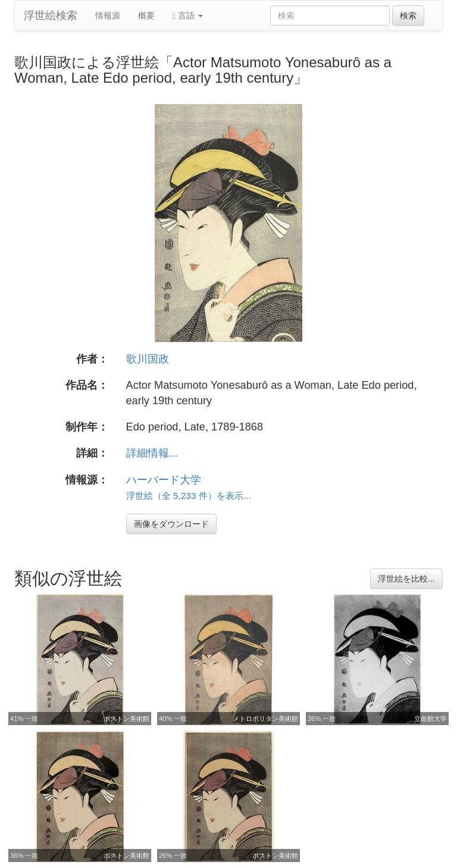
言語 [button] (188, 16)
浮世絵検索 (51, 15)
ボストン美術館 (126, 719)
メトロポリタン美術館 (265, 719)
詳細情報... (152, 453)
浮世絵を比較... (406, 579)
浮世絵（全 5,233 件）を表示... (189, 496)
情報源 (108, 15)
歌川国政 (148, 359)
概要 (146, 15)
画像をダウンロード (171, 524)
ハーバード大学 (164, 480)
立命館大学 (431, 719)
